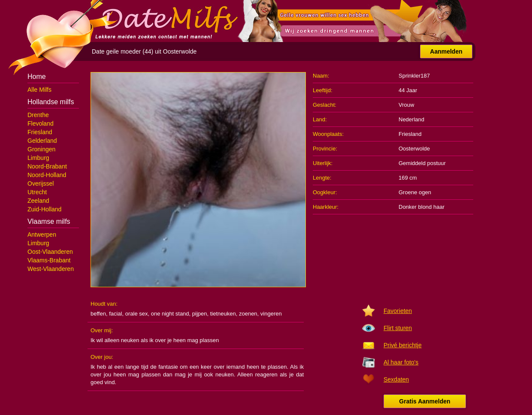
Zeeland (38, 201)
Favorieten (398, 311)
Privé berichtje (403, 345)
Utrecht (37, 192)
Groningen (41, 149)
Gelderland (42, 141)
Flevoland (41, 123)
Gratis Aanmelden (425, 401)
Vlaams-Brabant (49, 260)
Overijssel (41, 183)
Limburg (38, 158)
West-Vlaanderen (51, 269)
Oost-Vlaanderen (50, 252)
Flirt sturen (398, 328)
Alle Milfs (39, 90)
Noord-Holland (47, 175)
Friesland (40, 132)
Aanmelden (446, 51)
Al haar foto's (401, 362)
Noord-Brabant (47, 166)
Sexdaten (396, 379)
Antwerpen (42, 235)
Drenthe (38, 115)
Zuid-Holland (44, 209)
